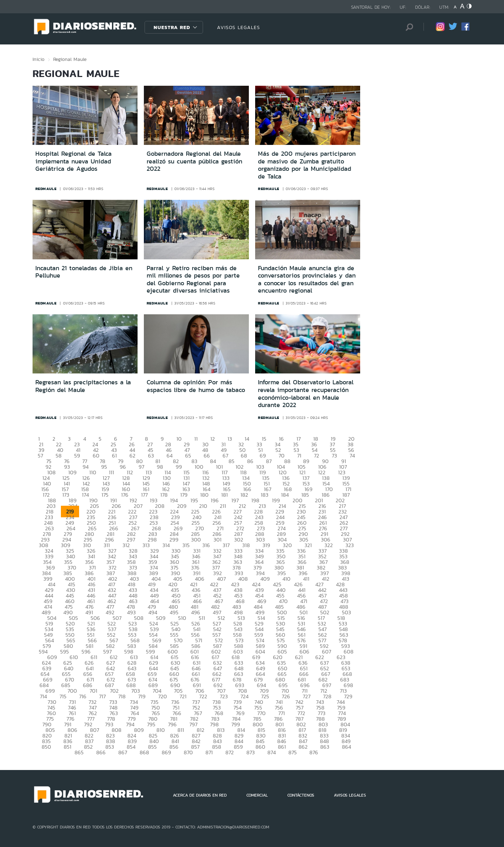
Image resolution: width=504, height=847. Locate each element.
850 (46, 747)
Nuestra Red (172, 27)
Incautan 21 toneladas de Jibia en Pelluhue (84, 272)
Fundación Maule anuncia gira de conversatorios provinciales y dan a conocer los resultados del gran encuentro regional (307, 279)
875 (293, 752)
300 (196, 540)
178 (164, 495)
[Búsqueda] (408, 27)
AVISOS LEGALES (239, 27)
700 (72, 691)
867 (123, 752)
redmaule (46, 189)
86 (250, 461)
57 (40, 456)
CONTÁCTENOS (301, 795)
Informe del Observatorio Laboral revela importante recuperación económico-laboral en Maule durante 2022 (306, 394)
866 (101, 752)
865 (79, 752)
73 (334, 456)
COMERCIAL (257, 795)
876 (314, 752)
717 (102, 696)
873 (251, 752)
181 (225, 495)
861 (282, 747)
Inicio (38, 59)
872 (230, 752)
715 (63, 696)
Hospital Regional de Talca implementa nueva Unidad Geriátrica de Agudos (73, 161)
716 (83, 696)
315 (186, 545)
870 (188, 752)
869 (166, 752)
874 (272, 752)
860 (260, 747)
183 (265, 495)
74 (352, 456)
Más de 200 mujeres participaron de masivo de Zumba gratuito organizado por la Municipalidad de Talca (307, 165)
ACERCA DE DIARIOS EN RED (200, 795)
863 (325, 747)
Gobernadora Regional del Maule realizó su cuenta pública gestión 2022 (194, 161)
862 (303, 747)
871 (209, 752)
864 (346, 747)
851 (68, 747)
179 (184, 495)
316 (206, 545)
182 (244, 495)
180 (204, 495)
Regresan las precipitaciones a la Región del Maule (83, 386)
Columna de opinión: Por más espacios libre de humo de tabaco (196, 386)
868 (144, 752)
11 (196, 439)
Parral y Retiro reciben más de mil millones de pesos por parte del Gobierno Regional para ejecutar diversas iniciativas (193, 279)
